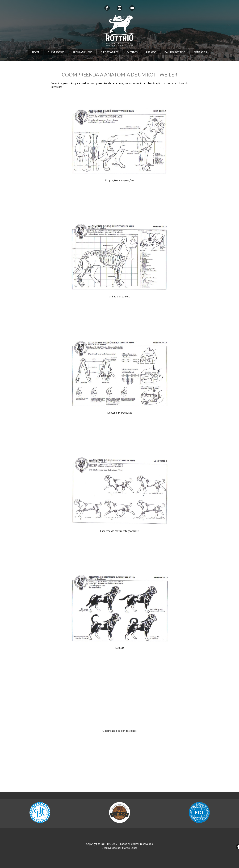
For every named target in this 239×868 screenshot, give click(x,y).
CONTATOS (200, 52)
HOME (36, 52)
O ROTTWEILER (109, 52)
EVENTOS (132, 52)
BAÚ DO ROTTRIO (175, 52)
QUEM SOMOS (56, 52)
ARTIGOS (151, 52)
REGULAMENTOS (82, 52)
